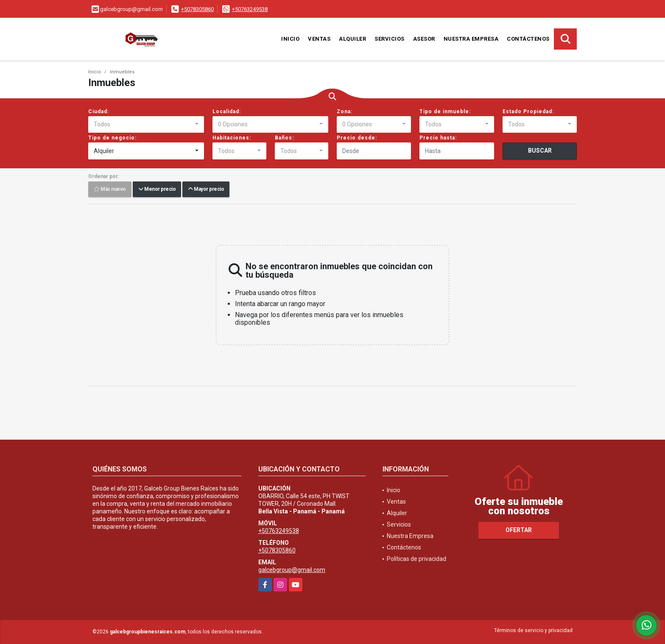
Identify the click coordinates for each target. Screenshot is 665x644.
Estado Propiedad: (528, 112)
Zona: (345, 112)
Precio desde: (357, 138)
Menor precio (157, 190)
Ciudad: (99, 112)
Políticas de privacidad (416, 559)
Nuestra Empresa (471, 39)
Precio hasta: (438, 138)
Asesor (424, 39)
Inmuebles (122, 72)
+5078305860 (197, 9)
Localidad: (227, 112)
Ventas (319, 39)
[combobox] (146, 125)
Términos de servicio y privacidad (533, 630)
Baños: (284, 138)
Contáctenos (528, 39)
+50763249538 (250, 9)
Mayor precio (206, 190)
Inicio (290, 39)
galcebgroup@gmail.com (292, 570)
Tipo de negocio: (112, 138)
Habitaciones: (232, 138)
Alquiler (352, 39)
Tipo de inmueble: (445, 112)
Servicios (390, 39)
